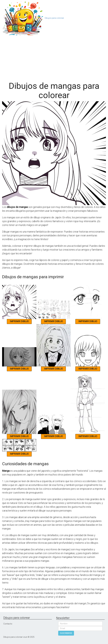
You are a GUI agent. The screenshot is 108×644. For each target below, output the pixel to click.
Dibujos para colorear (54, 18)
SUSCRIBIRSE (66, 633)
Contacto (8, 624)
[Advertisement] (54, 57)
